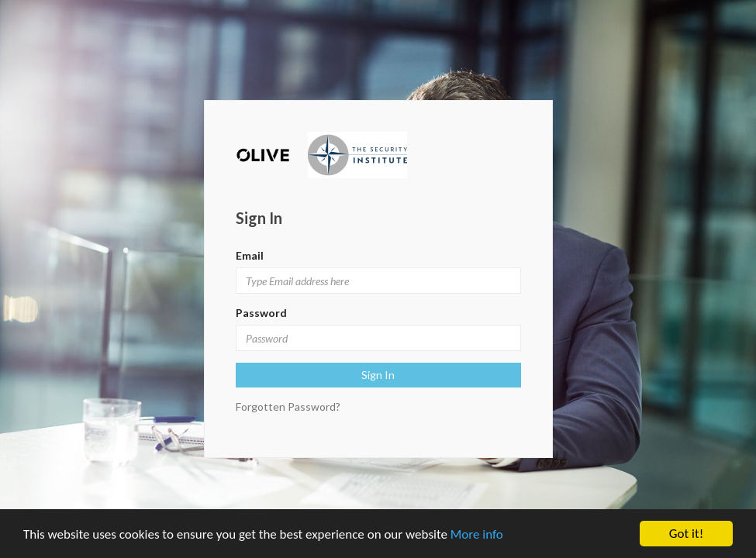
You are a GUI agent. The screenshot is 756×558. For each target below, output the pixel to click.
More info (477, 534)
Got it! (686, 534)
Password (261, 313)
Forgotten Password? (288, 406)
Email (250, 255)
